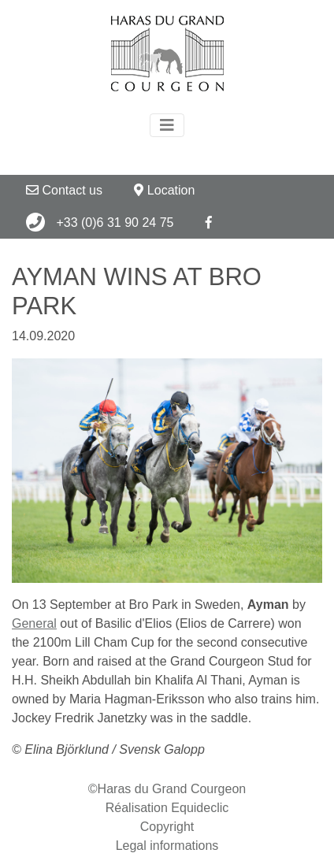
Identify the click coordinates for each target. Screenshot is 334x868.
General (34, 623)
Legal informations (167, 846)
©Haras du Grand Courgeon (167, 789)
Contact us (64, 190)
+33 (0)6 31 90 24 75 (100, 222)
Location (164, 190)
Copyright (167, 827)
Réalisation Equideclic (167, 808)
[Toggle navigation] (167, 125)
